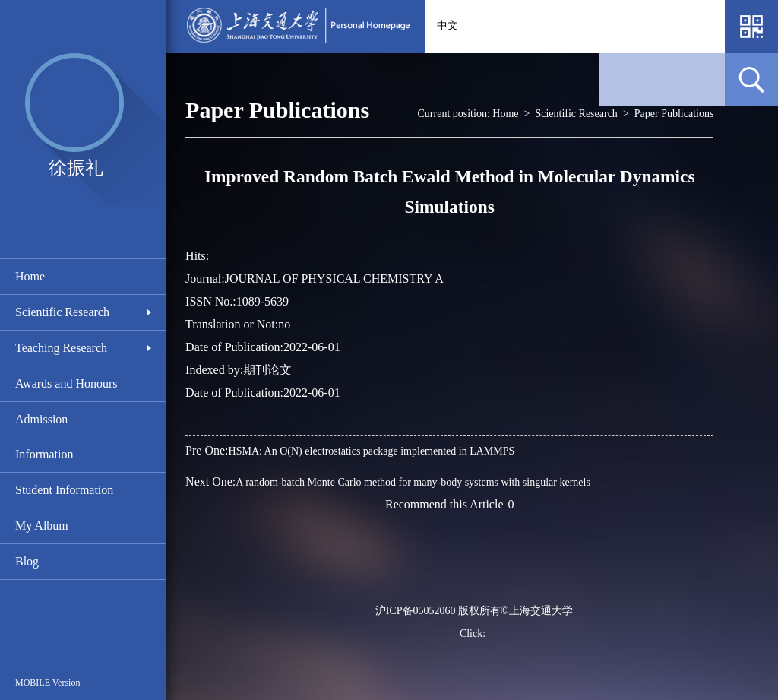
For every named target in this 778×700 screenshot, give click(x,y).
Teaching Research (61, 348)
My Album (42, 526)
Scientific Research (62, 312)
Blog (27, 561)
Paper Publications (674, 114)
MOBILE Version (47, 683)
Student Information (64, 490)
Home (30, 276)
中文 (448, 25)
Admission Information (44, 437)
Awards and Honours (66, 383)
